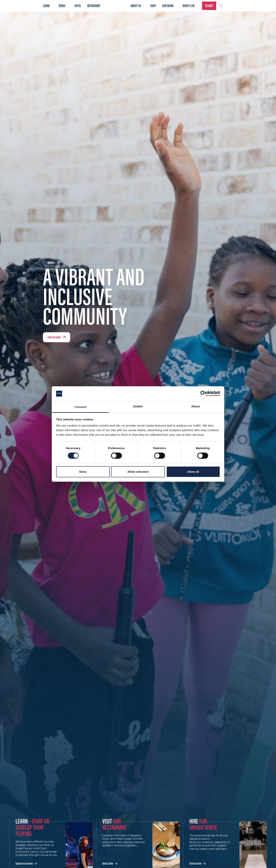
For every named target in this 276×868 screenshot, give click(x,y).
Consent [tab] (81, 407)
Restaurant (94, 6)
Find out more (54, 337)
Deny (83, 472)
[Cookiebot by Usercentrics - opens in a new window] (203, 394)
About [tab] (195, 406)
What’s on (189, 6)
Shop (153, 6)
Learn (46, 6)
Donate (209, 6)
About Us (136, 6)
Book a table (108, 863)
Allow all (193, 472)
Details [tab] (138, 406)
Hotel (78, 6)
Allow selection (138, 472)
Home (117, 6)
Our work (168, 6)
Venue (62, 6)
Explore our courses (24, 863)
